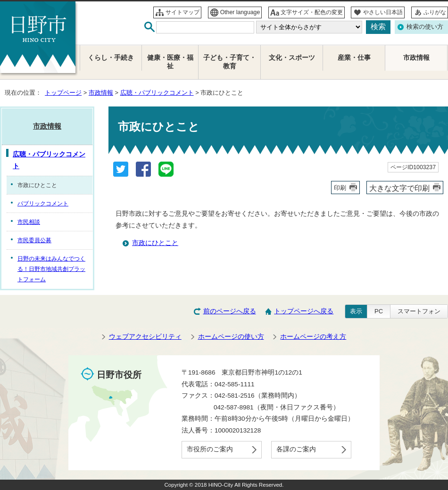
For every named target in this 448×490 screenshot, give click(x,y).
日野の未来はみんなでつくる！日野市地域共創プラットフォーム (51, 269)
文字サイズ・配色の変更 (312, 12)
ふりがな (435, 12)
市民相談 (29, 222)
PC (379, 311)
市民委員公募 (34, 240)
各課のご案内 (296, 449)
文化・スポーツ (292, 58)
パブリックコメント (43, 204)
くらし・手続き (111, 58)
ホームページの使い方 (231, 337)
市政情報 (101, 93)
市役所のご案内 (210, 449)
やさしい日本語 (383, 12)
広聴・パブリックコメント (157, 93)
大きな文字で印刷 (399, 188)
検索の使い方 (425, 27)
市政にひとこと (155, 243)
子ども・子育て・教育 (230, 62)
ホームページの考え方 (313, 337)
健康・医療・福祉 (170, 62)
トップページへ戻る (304, 311)
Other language (240, 12)
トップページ (63, 93)
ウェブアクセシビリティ (145, 337)
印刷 (340, 188)
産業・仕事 (354, 58)
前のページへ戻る (230, 311)
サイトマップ (183, 12)
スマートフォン (419, 311)
